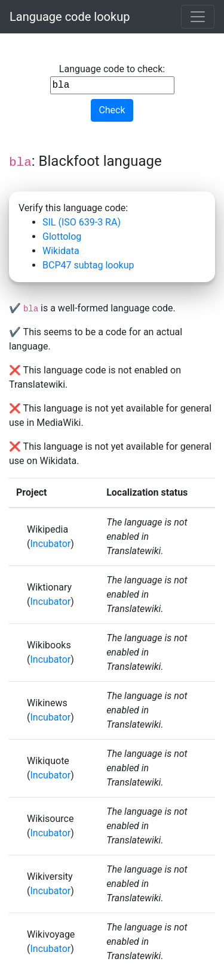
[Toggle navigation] (198, 17)
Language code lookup (70, 17)
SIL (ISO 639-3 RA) (82, 222)
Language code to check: (112, 79)
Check (112, 110)
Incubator (50, 544)
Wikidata (61, 251)
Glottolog (62, 237)
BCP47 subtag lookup (88, 265)
